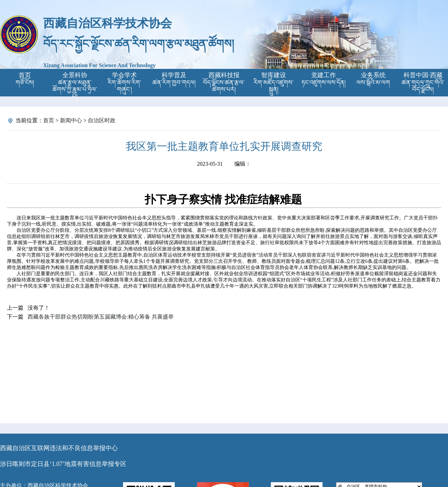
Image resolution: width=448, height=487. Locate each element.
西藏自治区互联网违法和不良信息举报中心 (59, 448)
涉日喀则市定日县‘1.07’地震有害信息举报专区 (63, 464)
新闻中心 (71, 120)
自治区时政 (102, 120)
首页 (49, 120)
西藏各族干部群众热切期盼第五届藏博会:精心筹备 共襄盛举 (101, 317)
